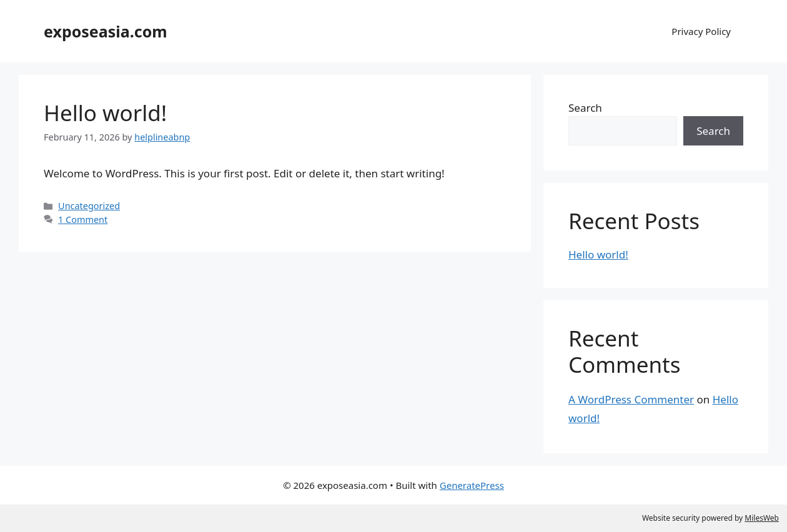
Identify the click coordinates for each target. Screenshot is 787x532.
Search (585, 108)
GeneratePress (472, 485)
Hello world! (105, 113)
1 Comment (83, 219)
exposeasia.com (106, 31)
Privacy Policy (701, 31)
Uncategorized (89, 206)
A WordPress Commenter (631, 399)
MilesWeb (762, 518)
